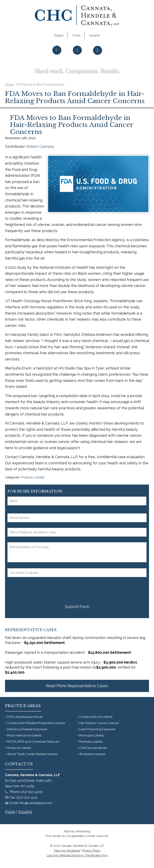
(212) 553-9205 (32, 792)
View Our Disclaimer (67, 851)
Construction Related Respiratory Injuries (36, 723)
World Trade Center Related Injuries (32, 754)
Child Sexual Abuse (93, 748)
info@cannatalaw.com (36, 803)
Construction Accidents (96, 717)
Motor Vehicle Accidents (24, 735)
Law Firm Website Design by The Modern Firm (77, 855)
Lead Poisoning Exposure (97, 729)
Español (95, 35)
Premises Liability (91, 742)
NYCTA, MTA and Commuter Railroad (33, 742)
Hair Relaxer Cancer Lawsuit (99, 723)
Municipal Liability (92, 735)
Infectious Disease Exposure (27, 729)
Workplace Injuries (92, 754)
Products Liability (33, 477)
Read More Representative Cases (77, 686)
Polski (77, 35)
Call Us (57, 58)
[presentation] (38, 590)
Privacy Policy (91, 851)
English (59, 35)
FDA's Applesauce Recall (25, 717)
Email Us (77, 58)
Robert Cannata (40, 146)
